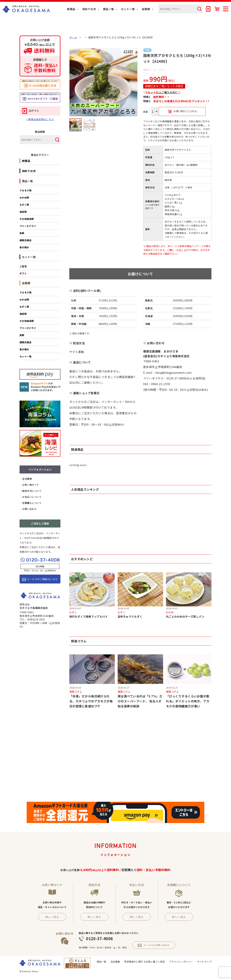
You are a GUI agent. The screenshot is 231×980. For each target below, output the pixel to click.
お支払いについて (32, 497)
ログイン (30, 111)
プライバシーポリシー (181, 962)
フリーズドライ (28, 226)
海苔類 (23, 212)
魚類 (22, 233)
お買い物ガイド (31, 485)
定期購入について (32, 503)
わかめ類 (24, 198)
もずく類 (24, 205)
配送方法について (32, 491)
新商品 (71, 9)
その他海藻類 (27, 219)
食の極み (24, 247)
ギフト (23, 273)
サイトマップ (204, 962)
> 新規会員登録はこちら (40, 119)
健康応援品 (25, 240)
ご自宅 (23, 266)
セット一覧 (128, 9)
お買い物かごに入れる (182, 111)
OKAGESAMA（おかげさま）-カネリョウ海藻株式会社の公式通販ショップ (26, 9)
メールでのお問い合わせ (154, 945)
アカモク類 (25, 190)
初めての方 (89, 9)
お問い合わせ (29, 509)
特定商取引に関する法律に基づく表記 (145, 962)
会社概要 (27, 479)
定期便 (146, 9)
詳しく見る (52, 917)
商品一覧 (109, 9)
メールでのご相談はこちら (40, 579)
